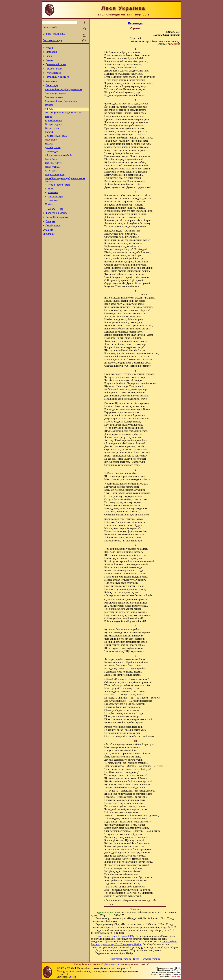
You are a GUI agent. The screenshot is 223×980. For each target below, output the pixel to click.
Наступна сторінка (151, 959)
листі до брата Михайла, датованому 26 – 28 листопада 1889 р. (134, 943)
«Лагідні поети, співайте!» (59, 168)
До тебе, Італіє (53, 160)
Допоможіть (111, 964)
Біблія (51, 205)
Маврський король (55, 190)
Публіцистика (53, 76)
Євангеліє (53, 210)
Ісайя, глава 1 (52, 181)
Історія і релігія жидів (59, 201)
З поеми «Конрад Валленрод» (61, 108)
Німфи (48, 125)
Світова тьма (52, 138)
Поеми (49, 62)
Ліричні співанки (54, 129)
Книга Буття (51, 173)
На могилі (53, 218)
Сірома (49, 116)
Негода (49, 155)
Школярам (49, 255)
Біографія (51, 53)
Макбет (49, 223)
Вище (136, 959)
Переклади (52, 90)
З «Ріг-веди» (52, 164)
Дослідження (53, 246)
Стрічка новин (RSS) (54, 34)
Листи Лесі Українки (57, 237)
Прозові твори (54, 71)
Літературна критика (57, 81)
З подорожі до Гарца (56, 147)
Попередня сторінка (121, 959)
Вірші (49, 57)
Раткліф (49, 142)
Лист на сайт (50, 27)
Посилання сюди (52, 40)
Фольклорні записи (56, 232)
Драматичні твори (56, 67)
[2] (62, 228)
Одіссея (49, 112)
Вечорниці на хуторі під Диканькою (63, 95)
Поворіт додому (53, 134)
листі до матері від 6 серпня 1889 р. (116, 936)
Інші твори (51, 85)
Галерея (50, 241)
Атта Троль (51, 186)
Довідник (48, 251)
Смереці (72, 977)
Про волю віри (55, 214)
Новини (50, 48)
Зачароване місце (55, 103)
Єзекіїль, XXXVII (54, 177)
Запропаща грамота (56, 99)
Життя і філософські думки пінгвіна (64, 121)
